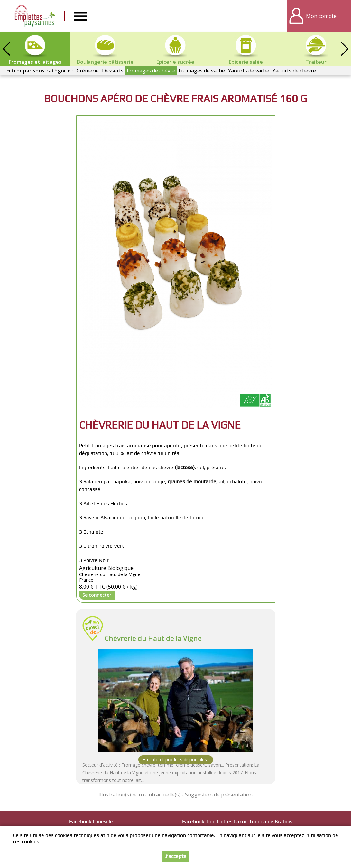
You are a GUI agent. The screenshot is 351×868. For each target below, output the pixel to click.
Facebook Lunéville (91, 821)
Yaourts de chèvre (294, 71)
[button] (345, 49)
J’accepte (176, 856)
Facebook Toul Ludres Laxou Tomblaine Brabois (237, 821)
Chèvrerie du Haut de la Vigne (153, 638)
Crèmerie (88, 71)
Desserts (113, 71)
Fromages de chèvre (151, 71)
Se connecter (97, 595)
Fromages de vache (202, 71)
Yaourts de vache (249, 71)
